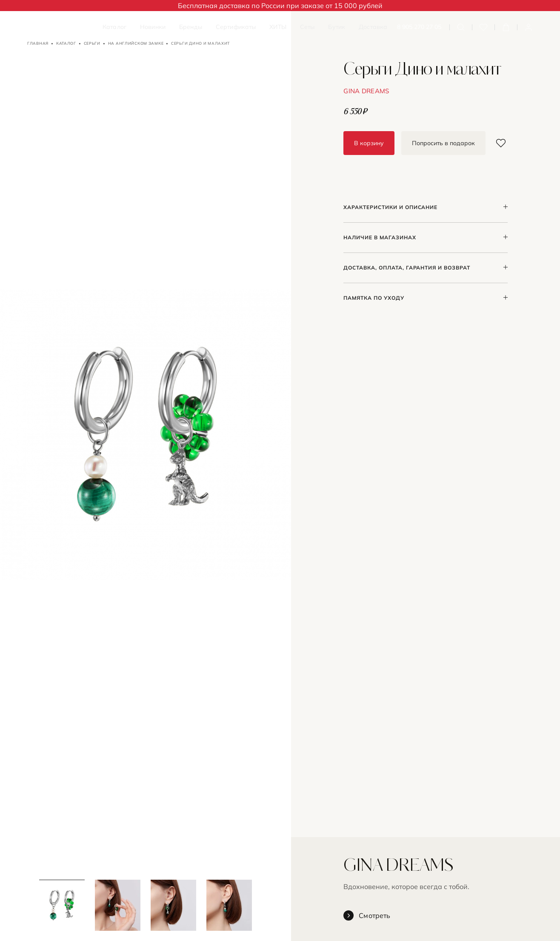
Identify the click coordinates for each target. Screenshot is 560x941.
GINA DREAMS (366, 91)
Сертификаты (236, 27)
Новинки (153, 27)
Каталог (114, 27)
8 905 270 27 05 (419, 27)
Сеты (307, 27)
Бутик (337, 27)
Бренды (191, 27)
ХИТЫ (278, 27)
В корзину (369, 143)
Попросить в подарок (443, 143)
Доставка (373, 27)
